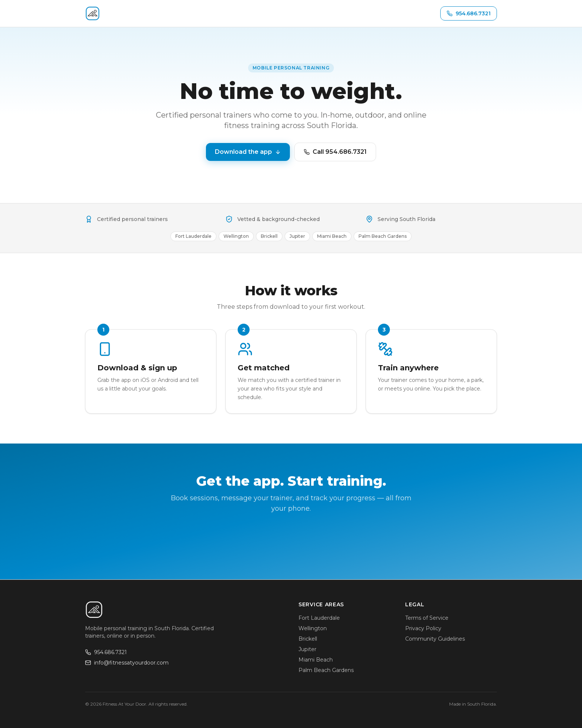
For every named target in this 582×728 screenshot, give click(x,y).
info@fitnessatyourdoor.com (127, 663)
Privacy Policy (423, 628)
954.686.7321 (106, 652)
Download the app (248, 152)
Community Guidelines (435, 639)
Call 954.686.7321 (335, 152)
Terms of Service (427, 618)
